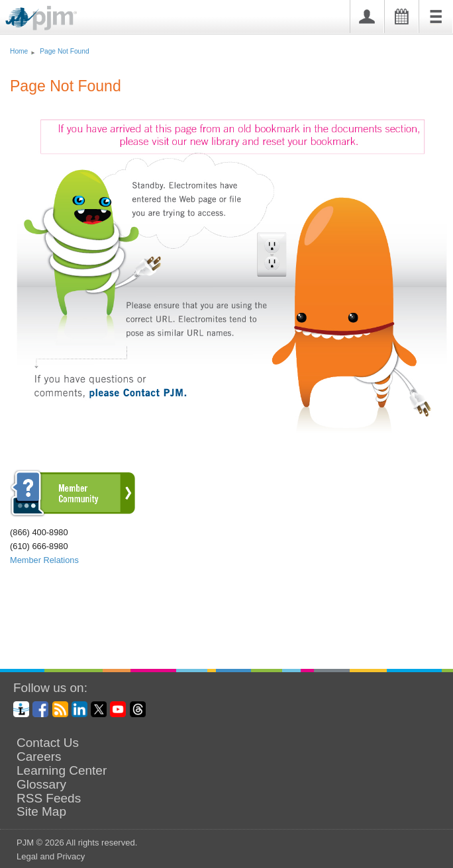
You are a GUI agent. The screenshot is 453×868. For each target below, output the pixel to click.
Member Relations (44, 560)
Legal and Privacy (51, 856)
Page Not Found (65, 51)
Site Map (41, 812)
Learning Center (62, 771)
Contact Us (48, 743)
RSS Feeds (49, 799)
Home (19, 51)
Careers (39, 757)
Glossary (41, 785)
